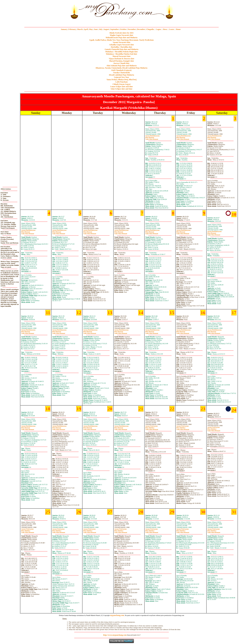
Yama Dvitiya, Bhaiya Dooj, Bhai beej (122, 80)
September (114, 29)
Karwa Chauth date (122, 63)
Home (178, 29)
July (101, 29)
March (80, 29)
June (96, 29)
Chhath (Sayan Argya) (121, 84)
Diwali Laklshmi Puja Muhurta (122, 75)
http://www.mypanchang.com (115, 635)
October (123, 29)
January (64, 29)
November (132, 29)
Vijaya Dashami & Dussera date (122, 59)
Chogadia (150, 29)
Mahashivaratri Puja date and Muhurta (122, 38)
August (106, 29)
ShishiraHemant (152, 429)
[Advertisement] (59, 11)
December (141, 29)
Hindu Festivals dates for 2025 (121, 33)
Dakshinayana (152, 136)
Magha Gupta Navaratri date (122, 35)
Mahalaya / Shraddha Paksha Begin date (121, 52)
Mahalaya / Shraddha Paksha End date (121, 54)
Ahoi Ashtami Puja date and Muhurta (122, 66)
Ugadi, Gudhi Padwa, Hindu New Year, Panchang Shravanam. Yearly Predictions (122, 40)
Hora (165, 29)
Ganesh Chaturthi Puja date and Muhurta (121, 49)
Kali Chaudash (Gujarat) (121, 70)
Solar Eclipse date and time (122, 89)
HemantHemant (152, 138)
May (91, 29)
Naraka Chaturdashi (122, 73)
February (72, 29)
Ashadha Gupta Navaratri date (122, 45)
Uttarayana (151, 426)
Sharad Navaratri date (122, 56)
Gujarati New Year (122, 77)
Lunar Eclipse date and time (121, 87)
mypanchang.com (122, 22)
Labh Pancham (122, 82)
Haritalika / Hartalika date (122, 47)
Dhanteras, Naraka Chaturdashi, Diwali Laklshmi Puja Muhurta (121, 68)
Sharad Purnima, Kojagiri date (122, 61)
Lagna (158, 29)
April (86, 29)
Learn (171, 29)
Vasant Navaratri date (122, 42)
